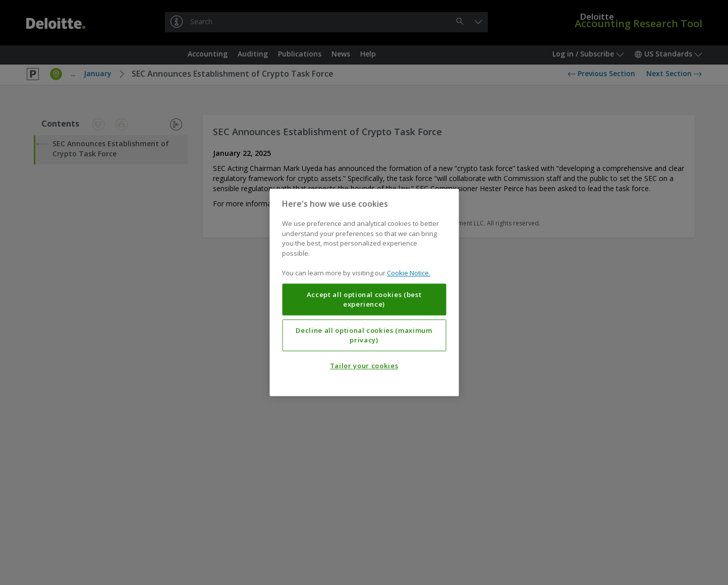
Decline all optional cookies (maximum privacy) (364, 335)
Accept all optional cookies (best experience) (364, 300)
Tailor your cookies (364, 366)
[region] (364, 292)
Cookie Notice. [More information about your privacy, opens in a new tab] (409, 273)
